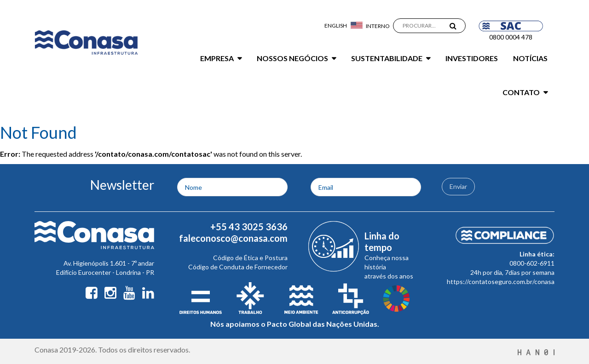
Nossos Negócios (292, 58)
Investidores (472, 58)
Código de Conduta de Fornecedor (238, 267)
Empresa (217, 58)
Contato (521, 92)
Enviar (458, 186)
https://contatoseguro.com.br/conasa (501, 282)
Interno (378, 26)
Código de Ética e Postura (250, 258)
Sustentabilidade (387, 58)
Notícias (530, 58)
